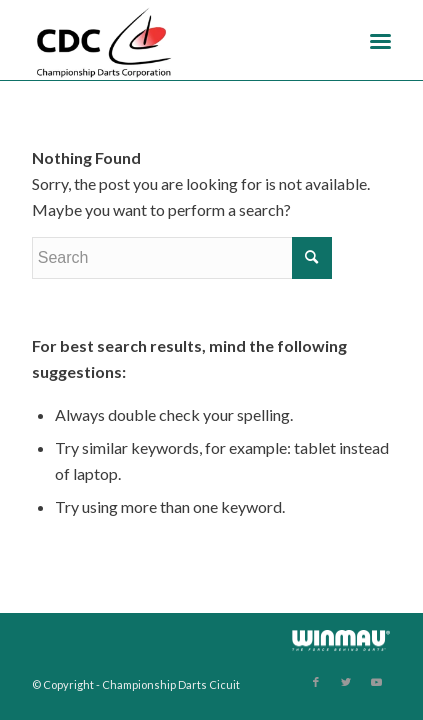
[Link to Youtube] (376, 682)
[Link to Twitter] (346, 682)
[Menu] (380, 40)
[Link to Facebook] (316, 682)
